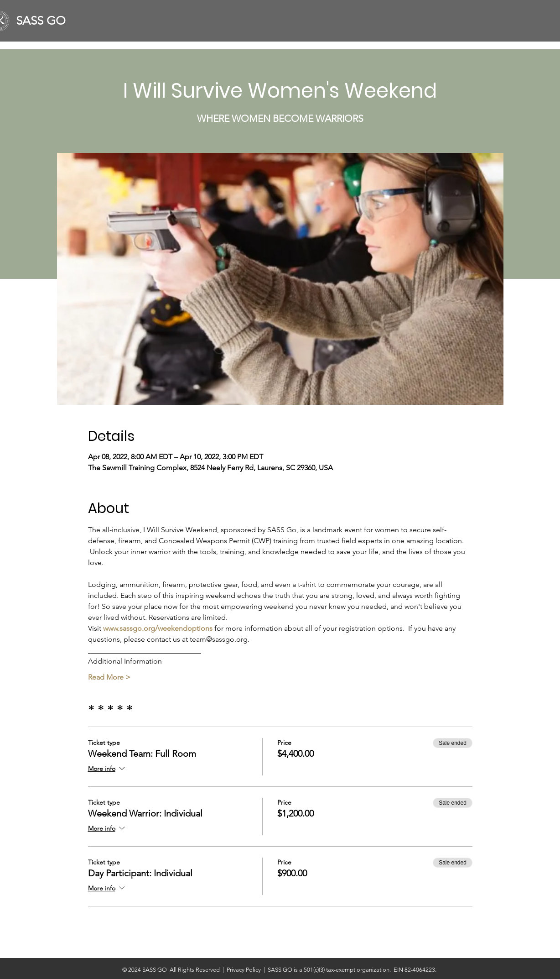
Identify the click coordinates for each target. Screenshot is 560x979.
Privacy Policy (245, 970)
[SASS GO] (44, 21)
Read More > (109, 677)
